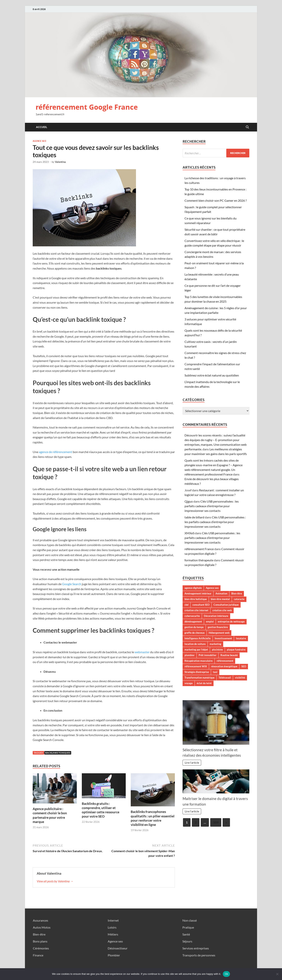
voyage (189, 683)
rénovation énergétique (224, 666)
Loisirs (112, 927)
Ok (226, 974)
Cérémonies (41, 948)
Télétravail (225, 678)
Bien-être (237, 593)
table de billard (194, 517)
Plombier (114, 955)
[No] (277, 974)
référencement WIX (196, 666)
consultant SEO (201, 605)
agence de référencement (56, 452)
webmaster (142, 652)
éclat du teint (204, 683)
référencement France (199, 549)
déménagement (193, 621)
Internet (113, 920)
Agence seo (39, 141)
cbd (186, 605)
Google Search (72, 584)
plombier (190, 655)
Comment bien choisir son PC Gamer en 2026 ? (216, 200)
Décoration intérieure (216, 616)
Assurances (41, 920)
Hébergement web (219, 633)
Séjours (187, 941)
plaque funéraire (236, 650)
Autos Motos (42, 927)
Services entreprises (196, 948)
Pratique (188, 927)
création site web (222, 610)
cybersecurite (192, 616)
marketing (215, 644)
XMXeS (189, 533)
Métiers (113, 934)
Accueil (42, 127)
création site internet (196, 610)
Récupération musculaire (199, 661)
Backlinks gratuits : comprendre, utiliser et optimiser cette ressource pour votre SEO (101, 810)
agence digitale (193, 588)
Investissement (223, 638)
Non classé (190, 920)
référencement (225, 661)
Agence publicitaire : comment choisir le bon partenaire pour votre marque (50, 815)
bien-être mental (220, 599)
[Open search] (247, 127)
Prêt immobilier (208, 655)
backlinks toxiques (58, 753)
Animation (221, 593)
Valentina (60, 162)
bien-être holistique (196, 599)
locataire (241, 638)
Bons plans (40, 941)
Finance (38, 955)
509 (216, 822)
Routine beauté (229, 655)
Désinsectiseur (118, 948)
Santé (186, 934)
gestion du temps (194, 627)
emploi (210, 621)
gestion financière (218, 627)
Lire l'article (192, 763)
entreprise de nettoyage (231, 621)
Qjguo (189, 501)
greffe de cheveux (195, 633)
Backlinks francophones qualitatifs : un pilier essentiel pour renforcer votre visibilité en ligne (153, 818)
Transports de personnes (199, 955)
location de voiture (195, 644)
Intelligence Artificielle (198, 638)
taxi (215, 672)
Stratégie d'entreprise (197, 672)
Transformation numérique (200, 678)
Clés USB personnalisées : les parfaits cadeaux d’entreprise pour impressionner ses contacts (212, 506)
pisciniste (217, 650)
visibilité (240, 678)
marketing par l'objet (196, 650)
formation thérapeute (199, 560)
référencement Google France (87, 107)
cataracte (239, 599)
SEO (244, 666)
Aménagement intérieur (198, 593)
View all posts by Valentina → (55, 881)
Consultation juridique (226, 605)
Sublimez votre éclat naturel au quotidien (212, 375)
